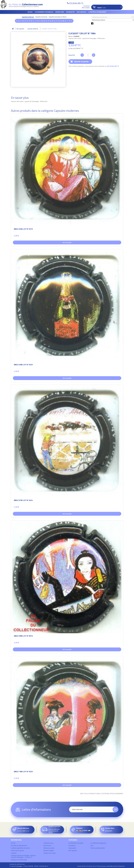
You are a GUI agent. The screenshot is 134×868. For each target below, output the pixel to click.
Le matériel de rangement (97, 12)
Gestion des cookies (50, 853)
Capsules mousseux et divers (58, 17)
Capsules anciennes (41, 17)
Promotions (60, 12)
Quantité (72, 55)
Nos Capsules (81, 12)
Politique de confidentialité (19, 860)
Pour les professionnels (98, 848)
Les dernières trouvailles (44, 12)
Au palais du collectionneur (19, 846)
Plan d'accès (47, 846)
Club (92, 846)
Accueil (30, 12)
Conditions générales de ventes (20, 848)
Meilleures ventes (49, 848)
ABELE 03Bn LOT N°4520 (23, 365)
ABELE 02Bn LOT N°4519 (23, 229)
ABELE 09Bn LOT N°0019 (23, 636)
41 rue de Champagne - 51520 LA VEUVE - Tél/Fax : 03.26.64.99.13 (29, 866)
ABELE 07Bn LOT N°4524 (23, 501)
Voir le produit (67, 242)
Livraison (14, 853)
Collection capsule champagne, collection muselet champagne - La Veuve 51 (23, 856)
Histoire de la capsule (17, 851)
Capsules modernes (28, 17)
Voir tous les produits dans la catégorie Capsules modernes (102, 794)
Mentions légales (49, 851)
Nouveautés (70, 12)
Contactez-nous (48, 843)
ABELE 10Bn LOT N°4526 (23, 772)
